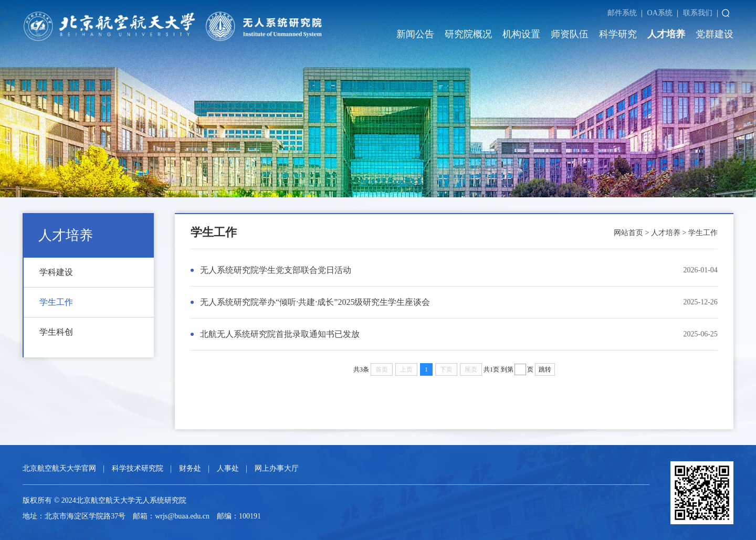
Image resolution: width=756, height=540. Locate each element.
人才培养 (666, 34)
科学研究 (618, 34)
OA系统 (660, 13)
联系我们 (698, 13)
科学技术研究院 (138, 468)
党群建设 (715, 34)
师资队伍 (570, 34)
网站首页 (628, 233)
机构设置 (521, 34)
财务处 (190, 468)
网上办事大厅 (277, 468)
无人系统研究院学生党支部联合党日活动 (276, 270)
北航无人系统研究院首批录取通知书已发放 (280, 334)
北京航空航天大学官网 (59, 468)
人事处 (228, 468)
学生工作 (703, 233)
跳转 (545, 369)
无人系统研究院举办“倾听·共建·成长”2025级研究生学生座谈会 (315, 302)
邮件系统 (622, 13)
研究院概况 (468, 34)
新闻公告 (415, 34)
